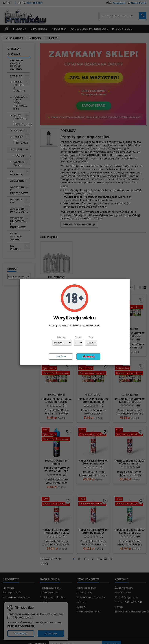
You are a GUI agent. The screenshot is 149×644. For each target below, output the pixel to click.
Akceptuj (88, 356)
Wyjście (61, 356)
